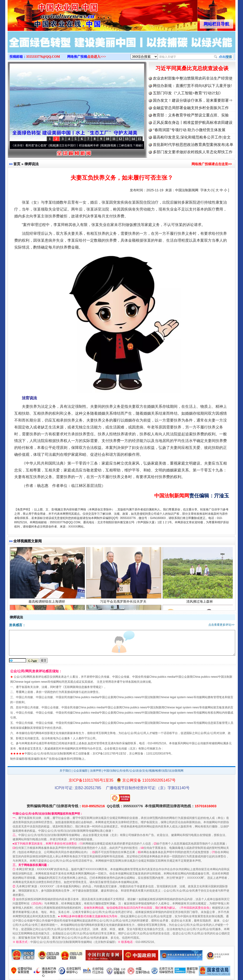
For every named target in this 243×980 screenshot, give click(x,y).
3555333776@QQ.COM (43, 57)
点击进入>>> (97, 57)
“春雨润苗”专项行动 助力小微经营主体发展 (189, 130)
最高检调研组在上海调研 (47, 605)
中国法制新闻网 (187, 190)
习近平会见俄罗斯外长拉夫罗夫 (124, 605)
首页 (17, 164)
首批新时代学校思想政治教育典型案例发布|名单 (193, 145)
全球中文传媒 (47, 14)
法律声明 (96, 771)
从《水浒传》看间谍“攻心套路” (31, 145)
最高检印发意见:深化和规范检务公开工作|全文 (192, 137)
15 (140, 139)
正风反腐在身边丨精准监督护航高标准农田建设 (193, 122)
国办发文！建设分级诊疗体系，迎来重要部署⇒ (193, 100)
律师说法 (32, 164)
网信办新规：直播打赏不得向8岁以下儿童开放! (192, 86)
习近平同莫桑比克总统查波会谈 (192, 68)
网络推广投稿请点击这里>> (212, 164)
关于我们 (65, 771)
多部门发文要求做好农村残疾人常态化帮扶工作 (193, 152)
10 (107, 139)
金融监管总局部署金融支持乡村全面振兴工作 (191, 108)
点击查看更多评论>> (221, 625)
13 (127, 139)
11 (114, 139)
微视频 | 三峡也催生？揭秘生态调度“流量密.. (139, 145)
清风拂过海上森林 (200, 605)
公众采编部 (80, 771)
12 (120, 139)
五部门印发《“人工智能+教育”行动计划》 (188, 93)
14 (133, 139)
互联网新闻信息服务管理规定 (83, 687)
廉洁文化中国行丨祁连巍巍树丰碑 (81, 145)
